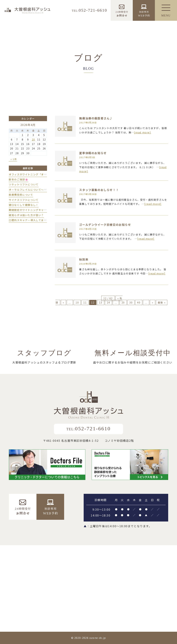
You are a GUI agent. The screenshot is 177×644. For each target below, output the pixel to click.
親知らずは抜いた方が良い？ (26, 215)
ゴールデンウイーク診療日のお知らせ (105, 225)
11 (85, 302)
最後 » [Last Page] (162, 302)
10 (77, 302)
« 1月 (14, 159)
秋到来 (84, 259)
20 (123, 302)
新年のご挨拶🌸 (18, 179)
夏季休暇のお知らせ (93, 153)
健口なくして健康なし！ (24, 205)
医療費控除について (21, 195)
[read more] (143, 132)
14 (108, 302)
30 (131, 302)
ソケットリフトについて (24, 184)
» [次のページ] (153, 302)
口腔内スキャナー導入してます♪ (29, 220)
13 (101, 302)
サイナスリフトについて (24, 200)
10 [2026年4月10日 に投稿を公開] (33, 139)
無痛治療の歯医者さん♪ (96, 118)
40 (139, 302)
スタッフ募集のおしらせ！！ (99, 190)
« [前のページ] (64, 302)
